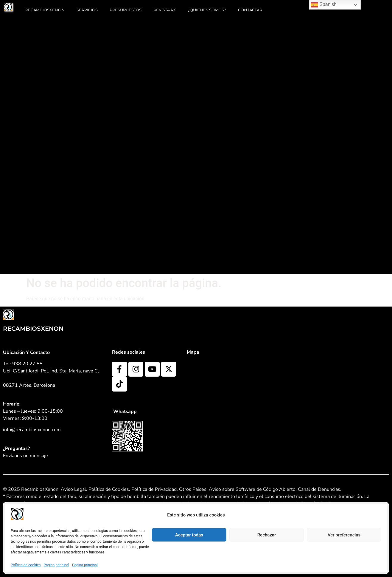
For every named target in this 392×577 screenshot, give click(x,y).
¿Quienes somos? (207, 10)
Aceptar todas (189, 535)
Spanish (324, 5)
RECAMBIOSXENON (45, 10)
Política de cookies (26, 565)
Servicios (87, 10)
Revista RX (165, 10)
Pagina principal (57, 565)
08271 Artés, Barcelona (29, 385)
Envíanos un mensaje (25, 456)
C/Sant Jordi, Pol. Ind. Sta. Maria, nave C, (56, 371)
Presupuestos (126, 10)
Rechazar (267, 535)
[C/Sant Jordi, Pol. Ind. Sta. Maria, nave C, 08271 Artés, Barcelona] (260, 406)
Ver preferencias (344, 535)
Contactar (250, 10)
